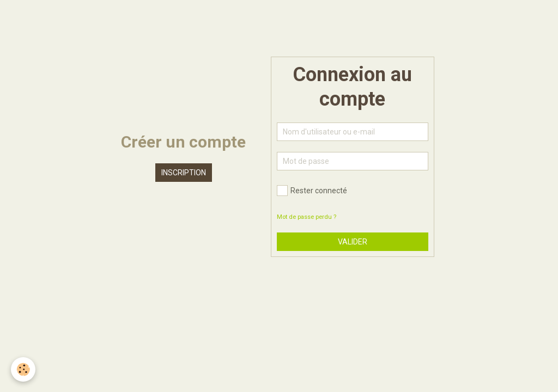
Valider (353, 242)
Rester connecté (312, 191)
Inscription (184, 173)
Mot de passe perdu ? (307, 217)
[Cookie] (23, 369)
